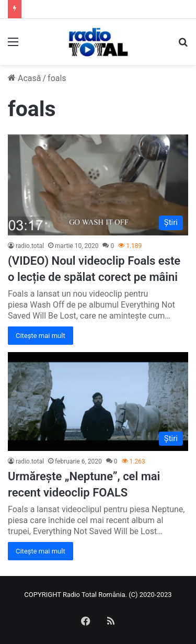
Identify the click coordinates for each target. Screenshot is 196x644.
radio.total (30, 246)
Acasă (24, 78)
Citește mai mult (41, 336)
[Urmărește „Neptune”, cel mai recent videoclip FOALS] (98, 402)
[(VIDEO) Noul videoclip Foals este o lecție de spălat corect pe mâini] (98, 185)
